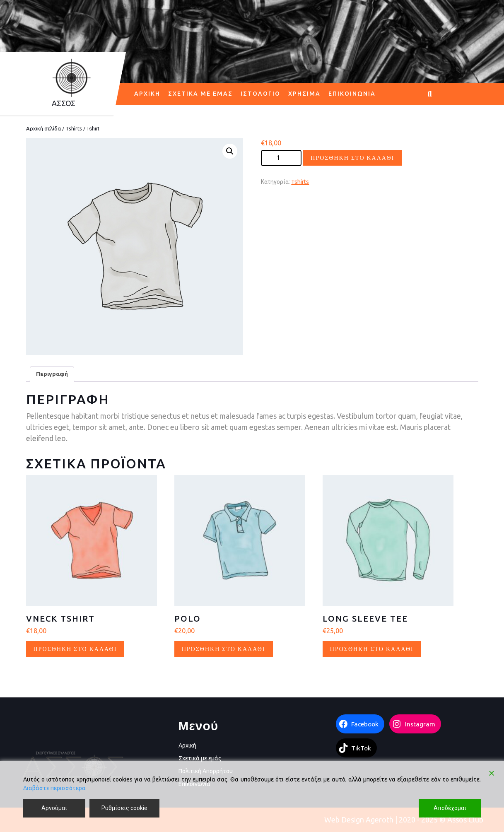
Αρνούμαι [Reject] (54, 808)
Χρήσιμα (304, 94)
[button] (230, 151)
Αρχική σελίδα (43, 128)
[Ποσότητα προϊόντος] (281, 158)
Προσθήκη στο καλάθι (352, 158)
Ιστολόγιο (260, 94)
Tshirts (74, 128)
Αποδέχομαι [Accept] (450, 808)
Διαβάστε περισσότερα (54, 788)
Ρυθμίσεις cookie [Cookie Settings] (124, 808)
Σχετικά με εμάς (200, 94)
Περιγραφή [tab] (52, 374)
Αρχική (147, 94)
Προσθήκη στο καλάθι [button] (75, 649)
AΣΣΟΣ (64, 103)
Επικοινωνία (352, 94)
